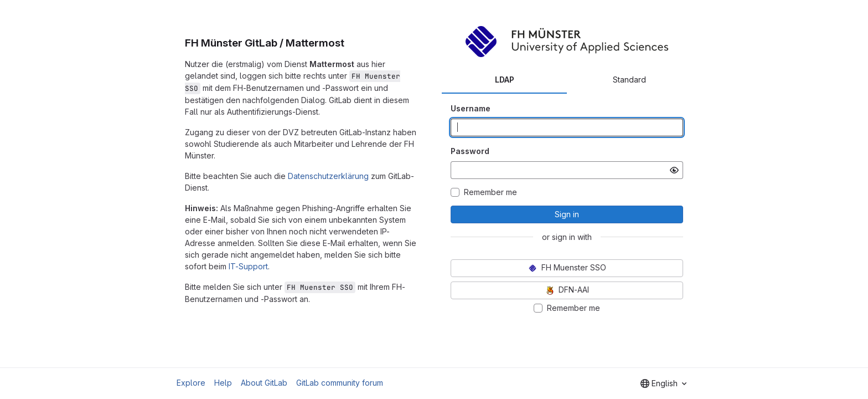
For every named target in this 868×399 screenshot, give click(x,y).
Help (223, 383)
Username (471, 108)
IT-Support (248, 266)
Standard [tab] (629, 80)
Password (470, 151)
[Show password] (674, 170)
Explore (191, 383)
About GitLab (264, 383)
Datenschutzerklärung (328, 176)
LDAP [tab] (505, 80)
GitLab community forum (340, 383)
